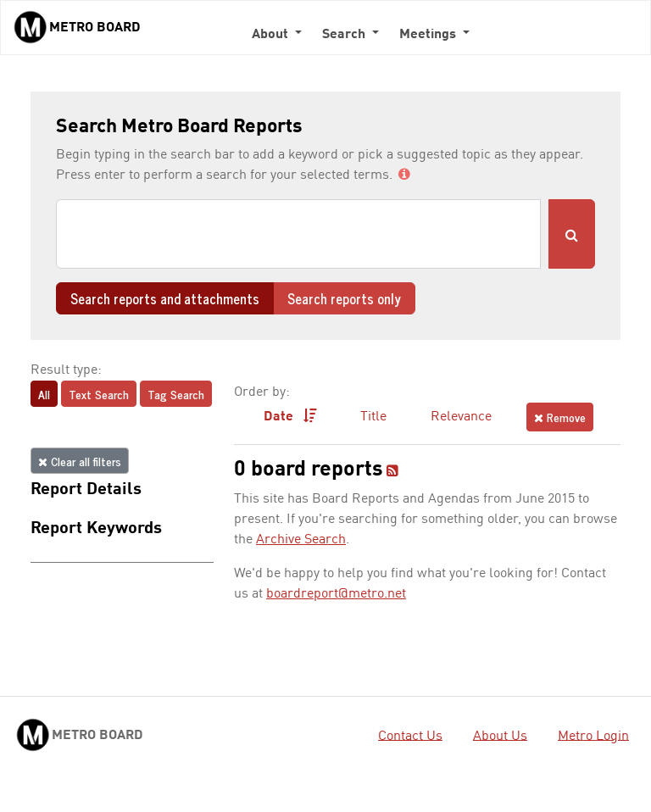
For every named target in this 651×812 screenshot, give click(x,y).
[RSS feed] (392, 472)
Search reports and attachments (165, 298)
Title (373, 417)
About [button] (272, 35)
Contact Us (410, 736)
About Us (500, 736)
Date (290, 416)
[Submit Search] (572, 234)
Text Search (99, 394)
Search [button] (345, 35)
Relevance (461, 417)
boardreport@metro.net (336, 594)
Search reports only (344, 298)
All (44, 394)
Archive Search (301, 540)
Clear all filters (80, 461)
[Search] (298, 234)
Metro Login (593, 736)
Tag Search (176, 394)
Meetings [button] (429, 35)
